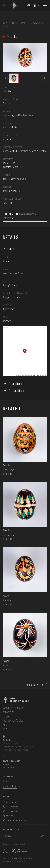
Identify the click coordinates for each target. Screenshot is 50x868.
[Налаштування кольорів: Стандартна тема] (29, 5)
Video (5, 725)
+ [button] (6, 329)
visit (5, 729)
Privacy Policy (7, 861)
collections (8, 712)
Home (5, 23)
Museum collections (20, 23)
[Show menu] (45, 5)
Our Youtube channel (13, 811)
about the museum (13, 708)
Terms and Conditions (19, 861)
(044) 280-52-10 (30, 747)
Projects (7, 716)
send (42, 836)
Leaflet (18, 375)
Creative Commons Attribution (20, 216)
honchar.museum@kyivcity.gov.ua (19, 750)
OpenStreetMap (27, 375)
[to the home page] (25, 700)
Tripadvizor (10, 816)
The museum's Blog (13, 720)
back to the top (35, 685)
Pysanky (36, 23)
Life (11, 248)
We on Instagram (12, 807)
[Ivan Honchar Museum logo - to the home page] (14, 5)
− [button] (6, 333)
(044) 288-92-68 (19, 747)
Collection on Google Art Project (17, 820)
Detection (16, 390)
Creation (15, 383)
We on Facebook (12, 802)
